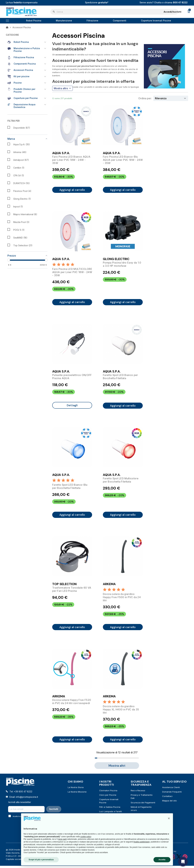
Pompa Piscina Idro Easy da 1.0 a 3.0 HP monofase (122, 265)
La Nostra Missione (77, 795)
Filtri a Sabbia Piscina (110, 810)
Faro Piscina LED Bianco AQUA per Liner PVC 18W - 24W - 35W (71, 160)
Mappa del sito (169, 804)
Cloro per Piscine (108, 798)
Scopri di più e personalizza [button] (41, 860)
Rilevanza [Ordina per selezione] (161, 98)
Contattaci (167, 799)
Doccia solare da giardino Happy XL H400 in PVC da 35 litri (121, 712)
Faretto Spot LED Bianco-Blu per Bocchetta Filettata (70, 488)
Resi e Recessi (138, 794)
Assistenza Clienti (171, 791)
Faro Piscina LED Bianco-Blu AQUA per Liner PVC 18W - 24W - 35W (123, 160)
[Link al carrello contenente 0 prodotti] (189, 12)
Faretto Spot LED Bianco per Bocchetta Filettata (120, 378)
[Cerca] (114, 12)
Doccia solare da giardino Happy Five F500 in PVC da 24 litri (122, 599)
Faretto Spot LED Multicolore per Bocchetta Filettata (121, 482)
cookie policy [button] (86, 837)
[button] (169, 818)
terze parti (62, 839)
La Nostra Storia (76, 791)
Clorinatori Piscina (108, 794)
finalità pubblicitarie (141, 842)
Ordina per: (145, 98)
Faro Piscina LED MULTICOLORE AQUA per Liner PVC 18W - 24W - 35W (72, 273)
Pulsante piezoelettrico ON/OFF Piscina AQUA (72, 378)
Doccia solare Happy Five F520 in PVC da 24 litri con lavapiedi (72, 704)
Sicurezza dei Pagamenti (143, 806)
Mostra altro (62, 88)
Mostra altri (117, 769)
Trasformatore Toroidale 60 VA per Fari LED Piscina (72, 591)
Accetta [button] (162, 860)
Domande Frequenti (172, 795)
